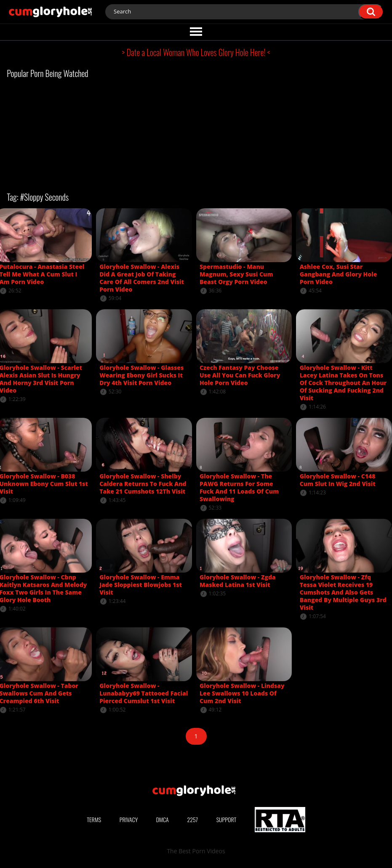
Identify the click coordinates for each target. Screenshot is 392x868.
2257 (192, 819)
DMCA (163, 819)
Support (227, 819)
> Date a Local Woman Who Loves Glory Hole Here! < (196, 52)
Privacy (129, 819)
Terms (94, 819)
